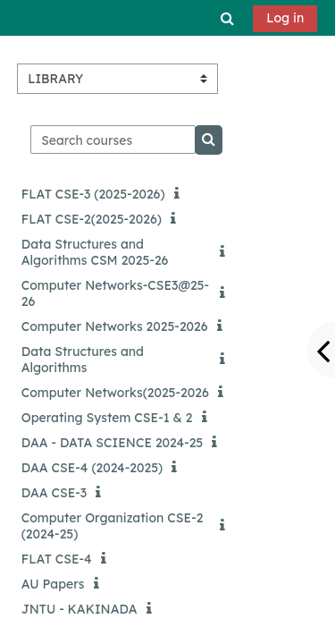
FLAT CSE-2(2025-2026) (92, 219)
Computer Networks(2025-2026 (115, 393)
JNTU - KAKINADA (80, 609)
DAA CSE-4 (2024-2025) (92, 468)
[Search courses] (113, 140)
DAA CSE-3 (54, 493)
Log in (285, 18)
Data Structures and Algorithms (83, 360)
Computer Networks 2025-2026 (115, 326)
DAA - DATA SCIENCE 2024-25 (113, 443)
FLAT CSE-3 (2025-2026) (93, 194)
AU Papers (53, 584)
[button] (228, 18)
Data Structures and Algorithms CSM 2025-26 (95, 252)
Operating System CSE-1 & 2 (107, 418)
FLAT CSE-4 (57, 559)
